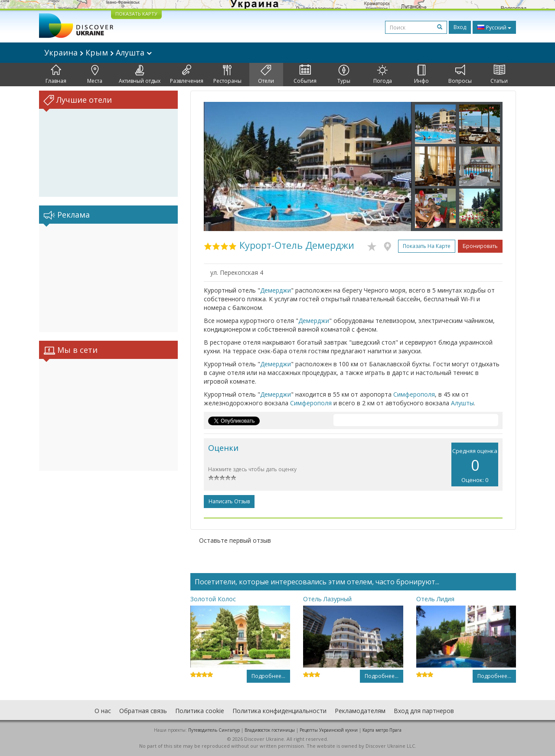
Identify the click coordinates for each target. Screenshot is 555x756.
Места (95, 75)
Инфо (421, 75)
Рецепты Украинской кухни (329, 730)
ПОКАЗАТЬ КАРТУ (136, 14)
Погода (383, 75)
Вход (460, 27)
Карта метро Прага (382, 730)
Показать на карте (427, 246)
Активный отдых (140, 75)
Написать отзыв (229, 501)
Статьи (499, 75)
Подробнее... (268, 676)
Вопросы (460, 75)
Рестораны (227, 75)
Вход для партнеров (424, 711)
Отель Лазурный (327, 599)
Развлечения (187, 75)
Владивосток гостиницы (270, 730)
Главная (56, 75)
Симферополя (414, 394)
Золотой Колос (213, 599)
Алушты (462, 403)
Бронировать (480, 246)
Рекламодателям (360, 711)
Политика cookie (200, 711)
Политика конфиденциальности (279, 711)
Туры (344, 75)
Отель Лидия (435, 599)
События (305, 75)
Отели (266, 75)
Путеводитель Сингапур (214, 730)
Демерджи (276, 290)
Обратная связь (143, 711)
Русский (494, 27)
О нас (103, 711)
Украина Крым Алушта (98, 52)
